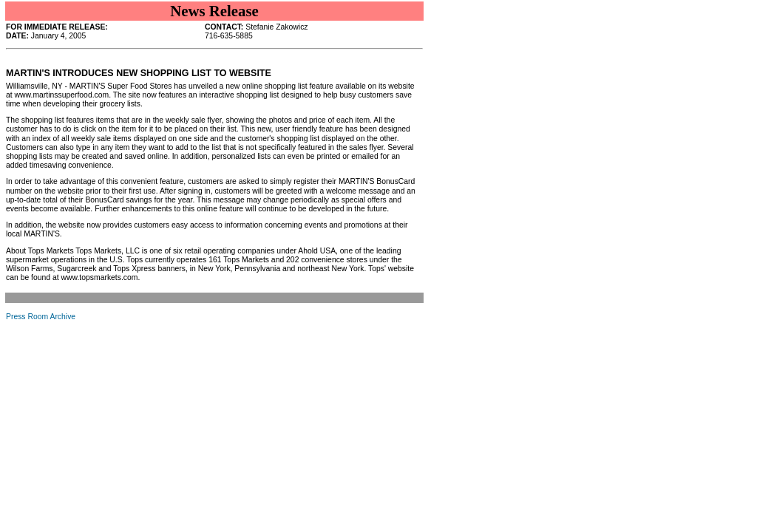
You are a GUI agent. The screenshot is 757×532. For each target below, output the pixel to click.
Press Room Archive (41, 317)
